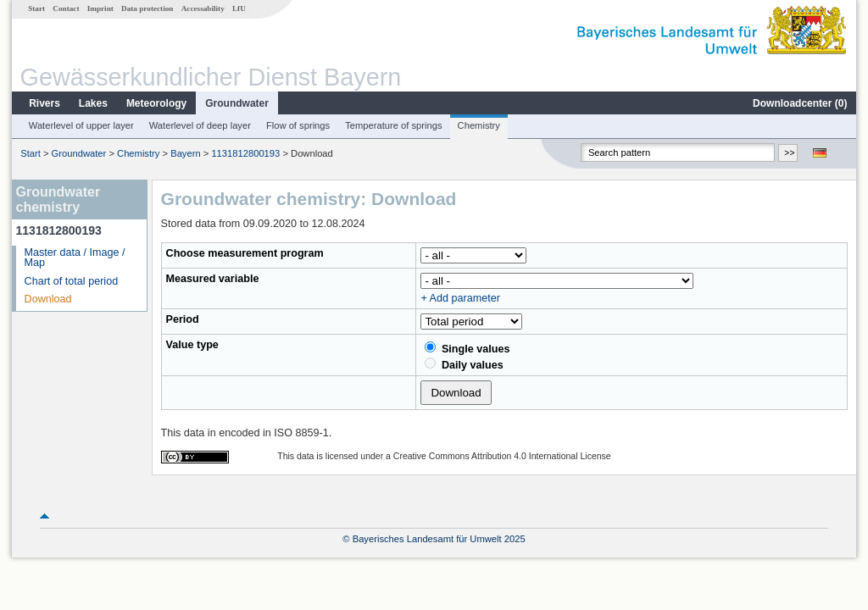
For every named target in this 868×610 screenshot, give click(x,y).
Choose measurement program (245, 253)
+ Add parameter (460, 298)
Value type (192, 345)
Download (48, 299)
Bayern (185, 153)
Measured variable (213, 279)
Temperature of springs (393, 125)
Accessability (203, 8)
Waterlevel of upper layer (81, 125)
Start (36, 8)
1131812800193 (245, 153)
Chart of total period (72, 281)
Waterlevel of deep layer (200, 125)
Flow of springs (298, 125)
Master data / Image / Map (75, 258)
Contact (66, 8)
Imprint (100, 8)
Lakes (93, 103)
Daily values (464, 364)
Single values (467, 348)
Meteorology (156, 103)
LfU (239, 8)
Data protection (147, 8)
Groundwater (237, 103)
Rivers (45, 103)
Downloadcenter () (800, 103)
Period (183, 319)
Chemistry (479, 125)
